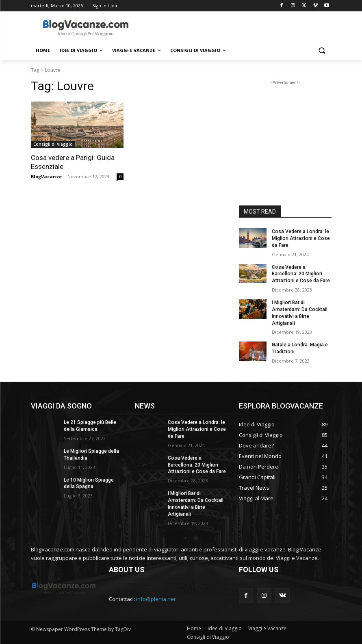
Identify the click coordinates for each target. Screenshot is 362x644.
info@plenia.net (156, 599)
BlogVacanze (46, 176)
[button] (322, 51)
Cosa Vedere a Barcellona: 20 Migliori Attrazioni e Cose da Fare (300, 274)
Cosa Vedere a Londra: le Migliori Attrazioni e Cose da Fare (300, 238)
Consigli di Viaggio (53, 144)
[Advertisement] (236, 27)
